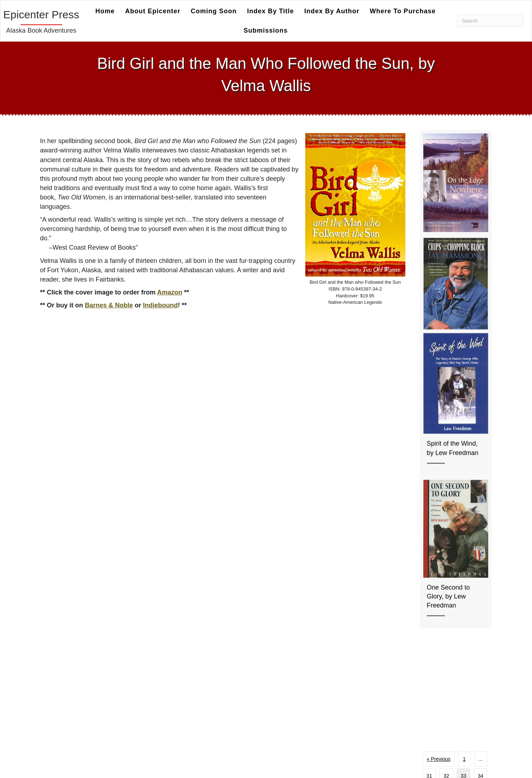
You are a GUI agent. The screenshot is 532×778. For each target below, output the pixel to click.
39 (472, 597)
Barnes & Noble (109, 305)
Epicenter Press (327, 746)
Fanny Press (175, 686)
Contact (317, 713)
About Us (319, 680)
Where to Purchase (403, 11)
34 (481, 580)
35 (438, 597)
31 (429, 580)
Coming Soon (214, 11)
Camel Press (175, 662)
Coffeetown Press (175, 674)
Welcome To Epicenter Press (343, 755)
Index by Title (271, 11)
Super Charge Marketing (195, 717)
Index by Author (332, 11)
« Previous (438, 563)
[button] (163, 743)
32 (446, 580)
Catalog (317, 688)
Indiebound (161, 305)
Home (105, 11)
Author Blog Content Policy (341, 671)
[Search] (490, 21)
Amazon (170, 292)
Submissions (266, 30)
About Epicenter (153, 11)
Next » (455, 614)
